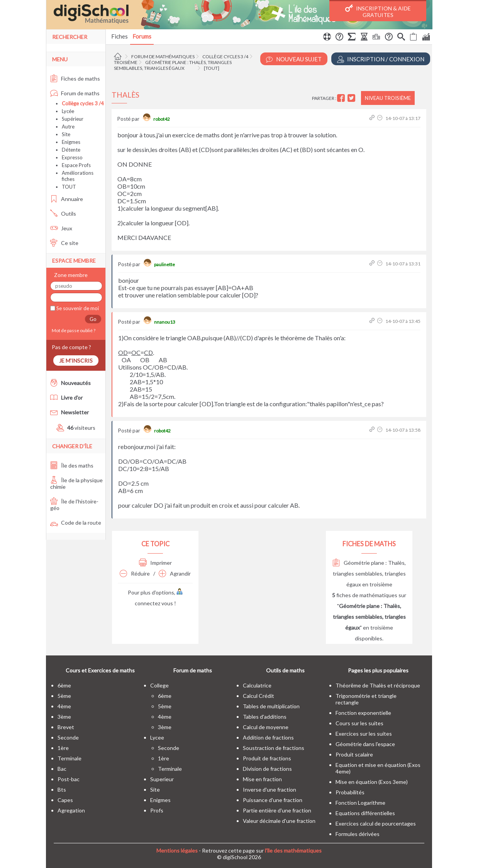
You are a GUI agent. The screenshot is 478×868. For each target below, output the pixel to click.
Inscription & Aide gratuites (378, 11)
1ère (63, 748)
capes (65, 800)
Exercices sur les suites (364, 734)
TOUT (69, 187)
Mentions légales (177, 850)
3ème (64, 717)
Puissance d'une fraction (273, 800)
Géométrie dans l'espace (365, 744)
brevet (66, 727)
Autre (68, 127)
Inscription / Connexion (381, 59)
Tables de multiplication (271, 706)
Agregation (71, 810)
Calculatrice (257, 685)
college (159, 685)
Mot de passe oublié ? (73, 330)
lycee (157, 737)
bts (62, 789)
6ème (64, 685)
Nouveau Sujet (294, 59)
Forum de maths (75, 93)
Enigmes (71, 142)
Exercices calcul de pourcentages (376, 823)
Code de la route (76, 523)
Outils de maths (285, 670)
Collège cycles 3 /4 (225, 57)
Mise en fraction (262, 779)
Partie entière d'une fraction (277, 810)
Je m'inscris (76, 361)
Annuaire (67, 199)
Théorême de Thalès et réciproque (378, 685)
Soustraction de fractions (274, 748)
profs (157, 810)
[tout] (212, 68)
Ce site (64, 243)
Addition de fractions (268, 737)
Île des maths (72, 465)
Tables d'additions (265, 717)
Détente (71, 150)
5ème (64, 696)
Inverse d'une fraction (270, 789)
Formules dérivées (358, 834)
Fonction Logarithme (360, 803)
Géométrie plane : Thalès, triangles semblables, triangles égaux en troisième (369, 573)
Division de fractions (267, 769)
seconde (68, 737)
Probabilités (350, 792)
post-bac (69, 779)
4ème (64, 706)
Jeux (61, 228)
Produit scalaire (354, 754)
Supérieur (73, 119)
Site (66, 134)
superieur (162, 779)
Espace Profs (76, 165)
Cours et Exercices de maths (100, 670)
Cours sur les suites (359, 723)
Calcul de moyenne (266, 727)
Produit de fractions (267, 758)
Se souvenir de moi (77, 308)
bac (62, 769)
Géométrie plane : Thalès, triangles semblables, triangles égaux (173, 65)
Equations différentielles (365, 813)
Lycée (68, 111)
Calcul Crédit (258, 696)
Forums (142, 36)
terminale (69, 758)
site (155, 789)
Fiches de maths (75, 79)
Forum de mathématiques (163, 57)
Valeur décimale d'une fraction (279, 821)
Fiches (119, 36)
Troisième (126, 62)
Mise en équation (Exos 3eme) (372, 782)
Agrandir (175, 573)
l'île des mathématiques (293, 850)
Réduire (135, 573)
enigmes (160, 800)
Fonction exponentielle (363, 713)
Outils (63, 214)
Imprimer (155, 563)
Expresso (72, 157)
